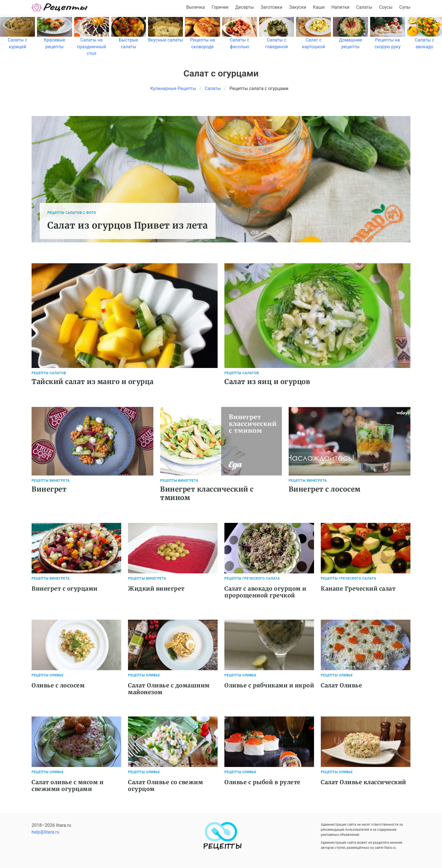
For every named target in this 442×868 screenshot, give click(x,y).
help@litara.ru (46, 832)
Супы (405, 7)
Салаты (364, 7)
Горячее (220, 7)
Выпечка (195, 7)
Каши (319, 7)
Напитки (340, 7)
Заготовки (271, 7)
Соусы (386, 7)
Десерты (245, 7)
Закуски (298, 7)
